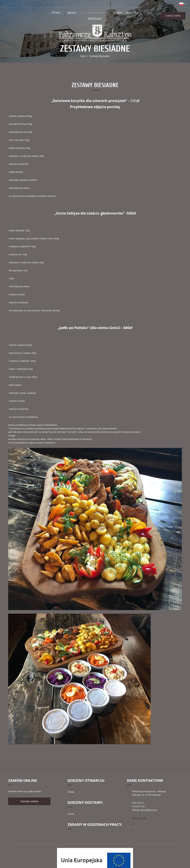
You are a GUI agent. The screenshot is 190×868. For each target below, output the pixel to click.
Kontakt (95, 19)
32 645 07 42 (138, 806)
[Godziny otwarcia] (83, 792)
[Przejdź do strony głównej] (95, 33)
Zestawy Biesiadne (95, 13)
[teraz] (79, 792)
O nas (118, 13)
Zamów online (29, 801)
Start (57, 13)
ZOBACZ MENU (173, 16)
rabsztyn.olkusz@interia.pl (144, 810)
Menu (72, 13)
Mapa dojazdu (139, 818)
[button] (182, 4)
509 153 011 (138, 803)
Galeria (132, 13)
